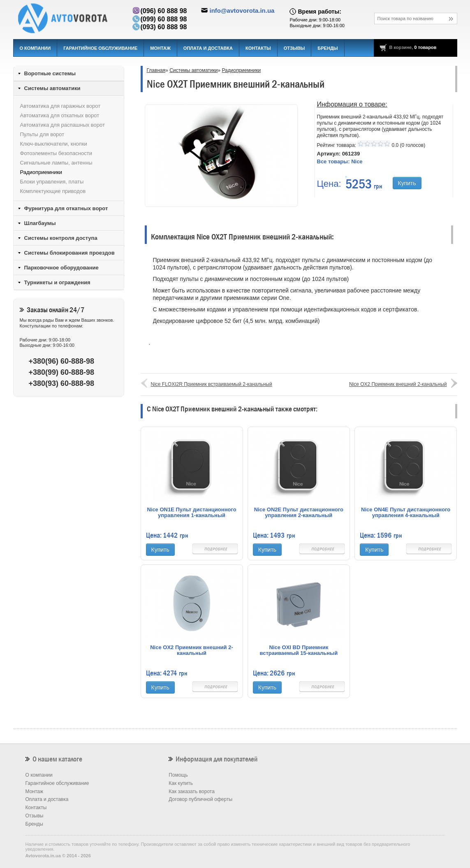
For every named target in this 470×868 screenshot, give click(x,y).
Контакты (258, 48)
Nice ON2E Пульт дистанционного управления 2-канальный (299, 513)
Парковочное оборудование (61, 268)
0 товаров (425, 47)
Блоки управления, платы (52, 182)
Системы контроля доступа (61, 238)
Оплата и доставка (208, 48)
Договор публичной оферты (200, 799)
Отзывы (294, 48)
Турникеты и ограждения (57, 282)
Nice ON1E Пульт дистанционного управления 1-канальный (191, 513)
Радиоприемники (241, 70)
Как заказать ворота (192, 791)
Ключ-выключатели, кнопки (54, 144)
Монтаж (160, 48)
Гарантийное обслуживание (100, 48)
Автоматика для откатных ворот (60, 115)
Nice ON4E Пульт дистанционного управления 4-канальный (406, 513)
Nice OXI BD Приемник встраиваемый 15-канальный (299, 650)
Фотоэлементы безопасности (56, 153)
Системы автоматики (193, 70)
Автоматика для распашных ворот (63, 125)
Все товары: (340, 161)
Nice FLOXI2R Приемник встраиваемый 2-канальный (212, 384)
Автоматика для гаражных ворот (60, 106)
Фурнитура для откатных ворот (66, 208)
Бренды (328, 48)
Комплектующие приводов (53, 191)
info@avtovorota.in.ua (242, 10)
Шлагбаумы (40, 223)
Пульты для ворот (42, 134)
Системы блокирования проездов (69, 253)
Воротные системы (50, 73)
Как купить (181, 783)
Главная (156, 70)
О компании (35, 48)
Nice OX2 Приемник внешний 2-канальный (398, 384)
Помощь (178, 775)
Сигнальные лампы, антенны (56, 163)
